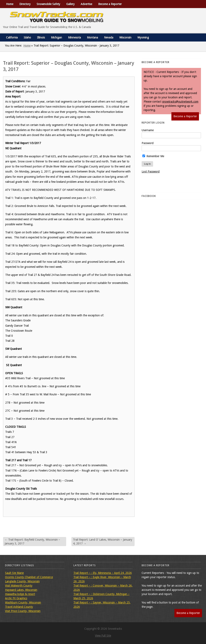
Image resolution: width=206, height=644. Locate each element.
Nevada (109, 37)
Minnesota (74, 37)
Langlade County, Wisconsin (22, 581)
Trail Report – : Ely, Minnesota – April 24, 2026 (103, 573)
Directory (25, 4)
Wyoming (143, 37)
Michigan (56, 37)
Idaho (27, 37)
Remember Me (153, 156)
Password (148, 143)
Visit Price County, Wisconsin (23, 611)
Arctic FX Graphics (16, 598)
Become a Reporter (110, 4)
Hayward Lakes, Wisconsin (21, 590)
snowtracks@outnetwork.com (180, 102)
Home (10, 4)
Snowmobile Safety (48, 4)
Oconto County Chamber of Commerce (29, 577)
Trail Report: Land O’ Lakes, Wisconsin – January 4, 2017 (103, 541)
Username (148, 130)
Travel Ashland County (19, 607)
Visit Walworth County (19, 586)
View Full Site (103, 636)
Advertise (86, 4)
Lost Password (151, 171)
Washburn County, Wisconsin (23, 602)
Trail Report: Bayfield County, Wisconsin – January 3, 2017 (32, 541)
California (12, 37)
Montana (92, 37)
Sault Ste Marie (14, 573)
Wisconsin (125, 37)
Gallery (70, 4)
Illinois (41, 37)
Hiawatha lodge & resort (20, 594)
